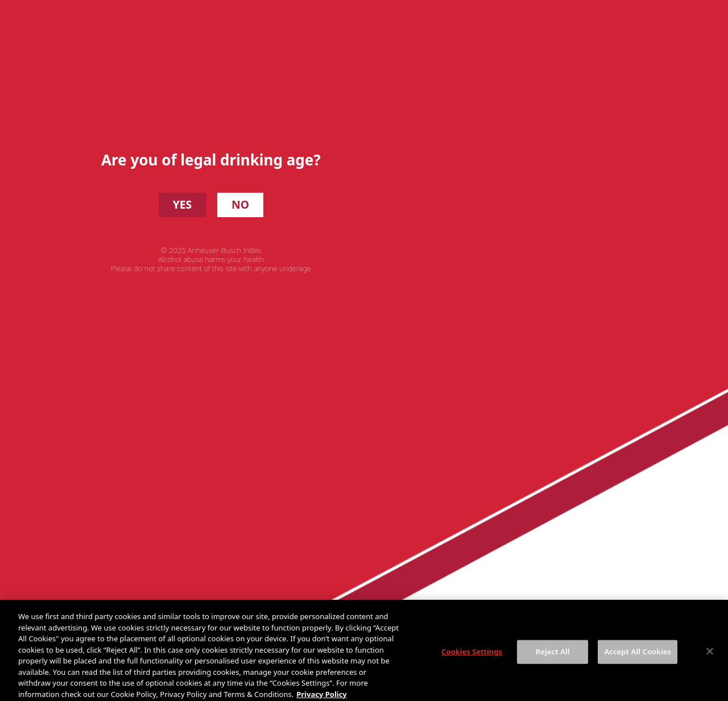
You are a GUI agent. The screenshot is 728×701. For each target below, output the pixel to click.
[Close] (710, 662)
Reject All (553, 662)
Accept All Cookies (638, 662)
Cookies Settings (472, 662)
